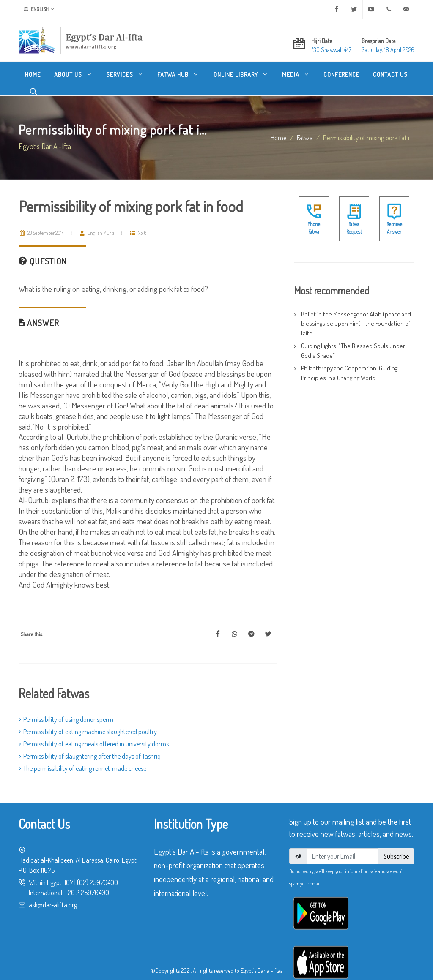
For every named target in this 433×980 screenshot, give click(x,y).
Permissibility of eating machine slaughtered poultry (88, 723)
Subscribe (396, 848)
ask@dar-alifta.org (53, 896)
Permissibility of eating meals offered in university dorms (94, 735)
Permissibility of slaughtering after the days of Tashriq (90, 748)
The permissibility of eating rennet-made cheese (82, 760)
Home (279, 129)
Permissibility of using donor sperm (66, 711)
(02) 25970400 (97, 874)
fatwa (305, 129)
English (39, 9)
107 (69, 874)
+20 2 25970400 (87, 884)
